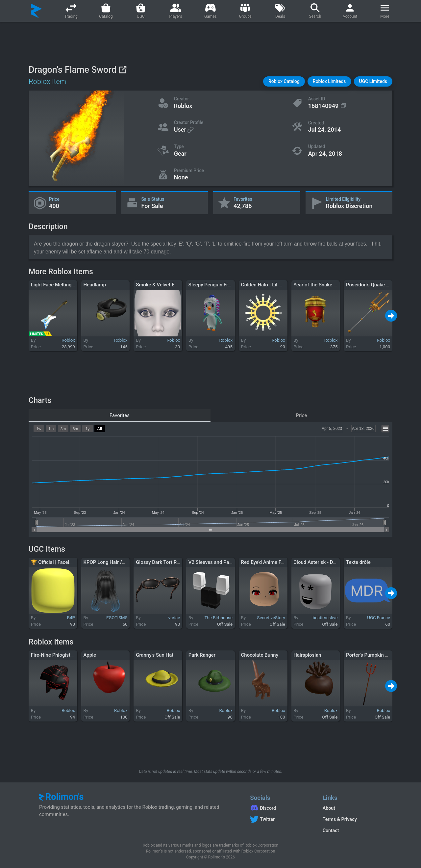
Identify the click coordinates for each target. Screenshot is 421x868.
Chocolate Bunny (260, 655)
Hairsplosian (307, 655)
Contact (331, 830)
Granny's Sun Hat (155, 655)
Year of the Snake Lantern (322, 285)
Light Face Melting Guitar (59, 285)
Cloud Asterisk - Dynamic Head (328, 562)
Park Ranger (202, 655)
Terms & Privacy (340, 819)
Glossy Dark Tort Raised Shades (171, 562)
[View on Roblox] (123, 70)
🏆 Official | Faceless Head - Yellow (70, 562)
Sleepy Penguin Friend (213, 285)
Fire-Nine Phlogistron (54, 655)
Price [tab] (302, 415)
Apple (90, 655)
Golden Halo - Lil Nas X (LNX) (273, 285)
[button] (284, 81)
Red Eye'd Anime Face (265, 562)
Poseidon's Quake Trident (374, 285)
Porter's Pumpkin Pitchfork (376, 655)
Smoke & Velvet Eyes (159, 285)
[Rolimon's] (36, 11)
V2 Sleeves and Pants (212, 562)
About (329, 808)
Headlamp (95, 285)
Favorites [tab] (120, 415)
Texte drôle (358, 562)
